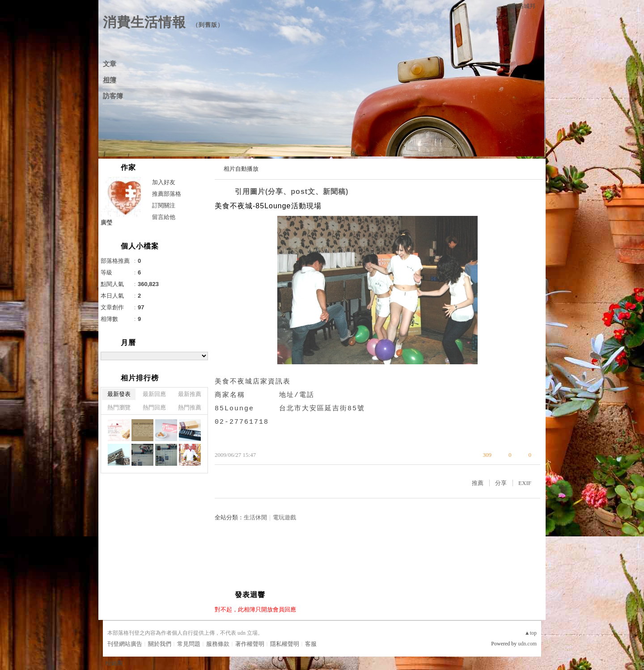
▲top (531, 633)
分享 (501, 483)
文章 (110, 64)
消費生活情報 (144, 22)
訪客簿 (113, 96)
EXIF (525, 483)
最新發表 (119, 394)
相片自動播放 (241, 169)
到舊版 (208, 25)
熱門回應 (154, 407)
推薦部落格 (167, 194)
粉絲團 (114, 663)
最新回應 (154, 394)
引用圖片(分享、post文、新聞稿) (292, 192)
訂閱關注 (164, 205)
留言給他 (164, 217)
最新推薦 (190, 394)
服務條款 (218, 644)
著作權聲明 (250, 644)
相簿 (110, 80)
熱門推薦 (190, 407)
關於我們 (160, 644)
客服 (311, 644)
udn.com (527, 644)
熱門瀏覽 (119, 407)
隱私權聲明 (285, 644)
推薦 (478, 483)
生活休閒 (255, 517)
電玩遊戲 (284, 517)
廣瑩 (106, 222)
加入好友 (164, 182)
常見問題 (189, 644)
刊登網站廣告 (125, 644)
